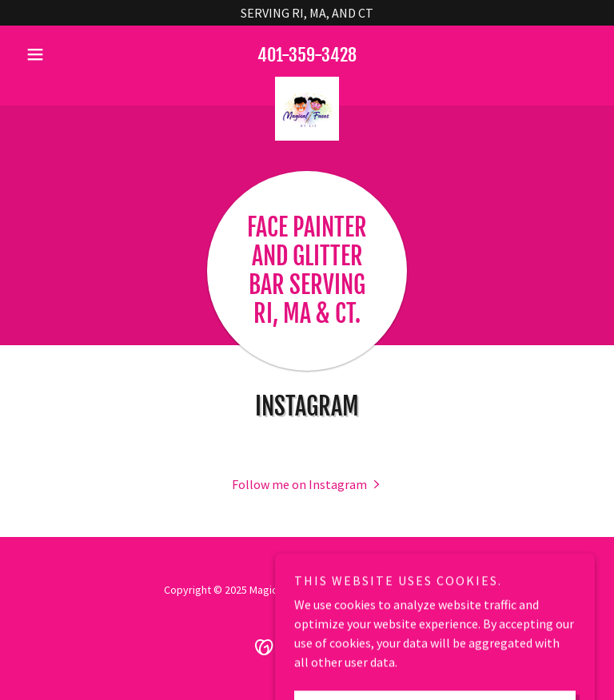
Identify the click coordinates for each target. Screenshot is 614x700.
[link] (307, 83)
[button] (62, 54)
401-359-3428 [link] (307, 55)
